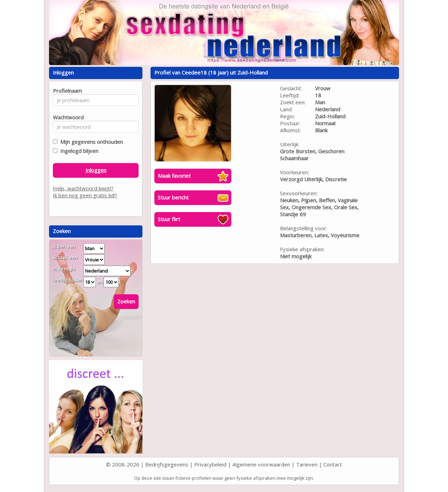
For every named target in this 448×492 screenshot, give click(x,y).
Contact (333, 464)
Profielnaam (66, 91)
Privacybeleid (210, 464)
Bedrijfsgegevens (167, 464)
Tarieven (307, 464)
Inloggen (96, 170)
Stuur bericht (173, 197)
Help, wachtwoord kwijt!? (83, 188)
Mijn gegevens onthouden (90, 142)
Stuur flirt (169, 219)
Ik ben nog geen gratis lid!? (85, 195)
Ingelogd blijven (78, 151)
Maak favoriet (174, 176)
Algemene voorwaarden (261, 464)
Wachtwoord (66, 117)
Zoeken (126, 301)
